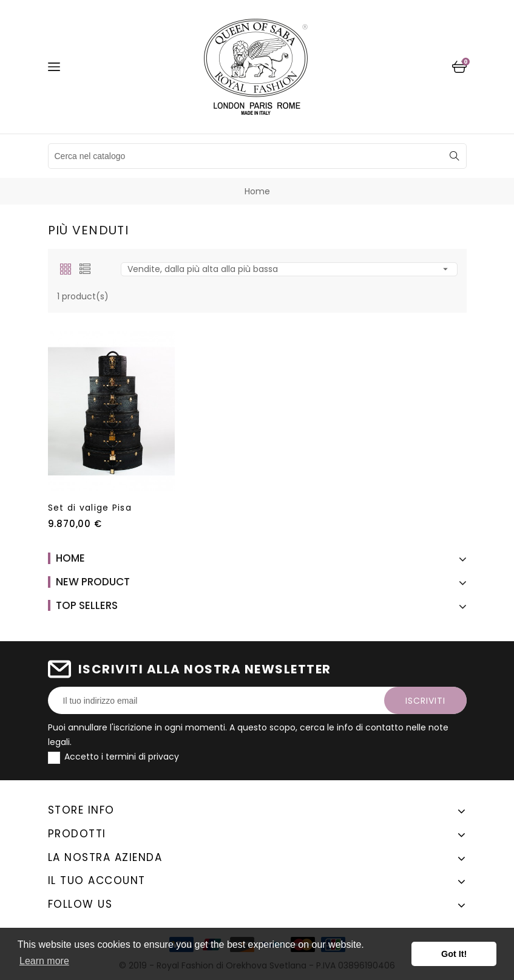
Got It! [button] (454, 954)
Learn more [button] (44, 961)
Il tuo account (97, 880)
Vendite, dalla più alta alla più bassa (289, 269)
